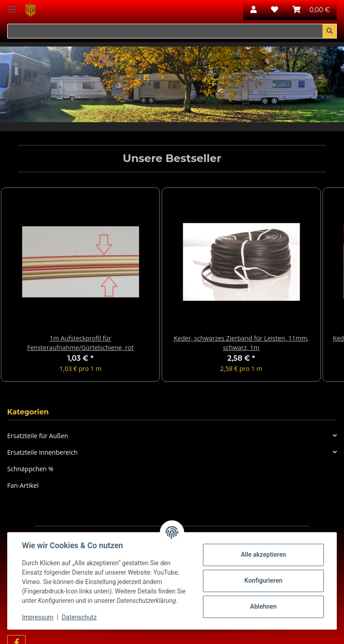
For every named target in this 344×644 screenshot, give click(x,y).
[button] (254, 10)
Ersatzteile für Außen (38, 436)
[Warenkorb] (311, 10)
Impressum (38, 617)
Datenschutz (79, 617)
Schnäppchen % (30, 469)
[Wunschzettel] (275, 10)
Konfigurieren (263, 580)
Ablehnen (263, 606)
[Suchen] (165, 31)
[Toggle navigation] (12, 6)
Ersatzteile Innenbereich (42, 452)
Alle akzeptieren (263, 554)
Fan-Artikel (23, 485)
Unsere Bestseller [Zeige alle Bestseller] (172, 158)
